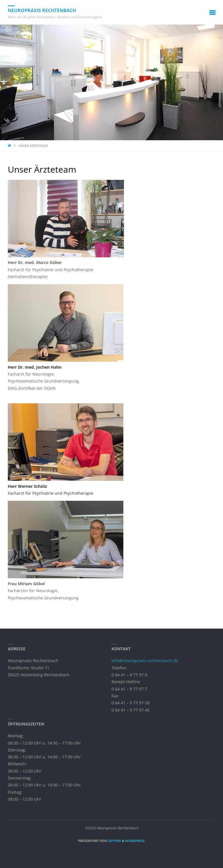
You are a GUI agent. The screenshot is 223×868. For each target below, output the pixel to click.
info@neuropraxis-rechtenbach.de (145, 661)
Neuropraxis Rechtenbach (42, 10)
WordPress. (135, 841)
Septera (114, 841)
